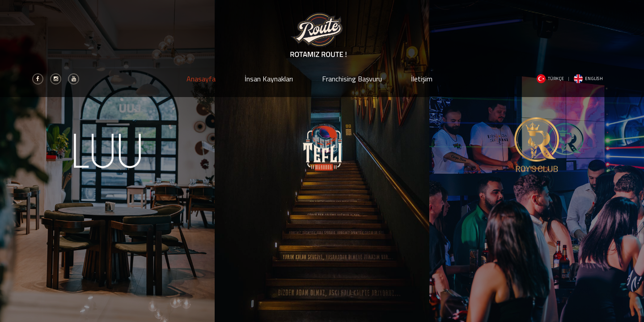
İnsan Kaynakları (269, 79)
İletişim (422, 79)
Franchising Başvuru (352, 79)
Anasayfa (201, 79)
